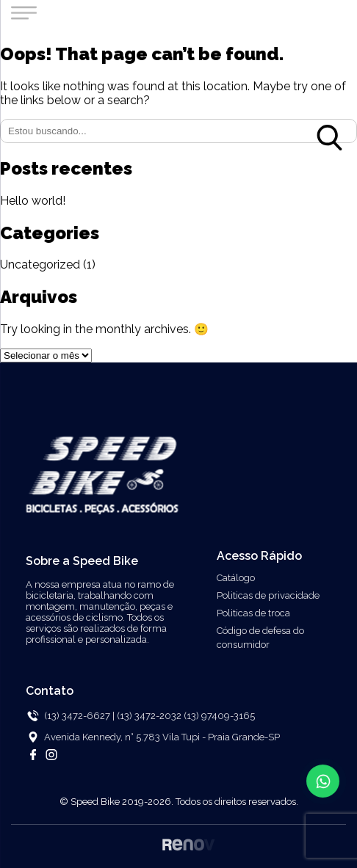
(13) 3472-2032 (150, 716)
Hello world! (33, 201)
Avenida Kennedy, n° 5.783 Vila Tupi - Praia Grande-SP (162, 737)
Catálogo (236, 578)
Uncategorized (40, 265)
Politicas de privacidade (268, 595)
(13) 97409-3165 (219, 716)
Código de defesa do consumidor (260, 638)
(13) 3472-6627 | (79, 716)
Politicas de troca (253, 613)
